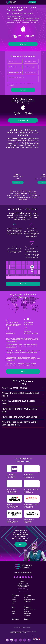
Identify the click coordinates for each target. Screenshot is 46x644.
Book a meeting (18, 182)
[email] (31, 61)
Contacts (14, 602)
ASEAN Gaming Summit (31, 504)
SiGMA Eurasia (28, 474)
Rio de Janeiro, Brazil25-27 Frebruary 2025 (12, 492)
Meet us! (23, 44)
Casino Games (27, 602)
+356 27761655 (21, 589)
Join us (23, 371)
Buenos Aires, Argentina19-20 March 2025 (12, 522)
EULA (20, 627)
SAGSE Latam (11, 519)
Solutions (27, 607)
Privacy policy (24, 627)
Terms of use (16, 627)
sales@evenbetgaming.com (23, 591)
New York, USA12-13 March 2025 (28, 492)
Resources (16, 619)
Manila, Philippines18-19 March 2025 (28, 507)
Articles (14, 612)
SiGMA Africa (10, 504)
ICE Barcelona (11, 474)
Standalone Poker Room (30, 610)
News (13, 610)
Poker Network (27, 614)
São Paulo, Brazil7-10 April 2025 (28, 522)
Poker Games (27, 598)
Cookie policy (29, 627)
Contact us (32, 2)
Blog (13, 607)
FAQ (13, 603)
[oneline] (31, 73)
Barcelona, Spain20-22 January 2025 (11, 477)
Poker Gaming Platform (29, 600)
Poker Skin (26, 612)
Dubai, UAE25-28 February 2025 (29, 477)
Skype (27, 589)
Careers (14, 600)
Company (15, 595)
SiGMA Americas (29, 519)
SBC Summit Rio (11, 489)
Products (27, 595)
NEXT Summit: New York (31, 489)
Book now (23, 90)
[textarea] (23, 79)
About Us (14, 598)
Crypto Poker (27, 615)
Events (13, 614)
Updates (27, 619)
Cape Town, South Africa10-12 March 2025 (13, 507)
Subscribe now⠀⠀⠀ (23, 120)
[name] (15, 61)
